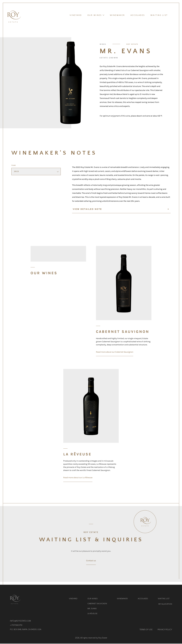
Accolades (138, 15)
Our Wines (96, 15)
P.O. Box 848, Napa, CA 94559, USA (26, 630)
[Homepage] (14, 17)
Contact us (91, 561)
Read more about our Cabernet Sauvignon (115, 352)
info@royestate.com (20, 621)
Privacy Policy (165, 630)
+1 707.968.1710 (16, 626)
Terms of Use (146, 630)
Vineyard (76, 15)
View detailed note (121, 209)
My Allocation (165, 605)
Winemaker (117, 15)
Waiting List (159, 15)
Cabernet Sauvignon (97, 604)
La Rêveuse (92, 614)
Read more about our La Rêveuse (78, 478)
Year (14, 166)
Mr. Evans (92, 609)
